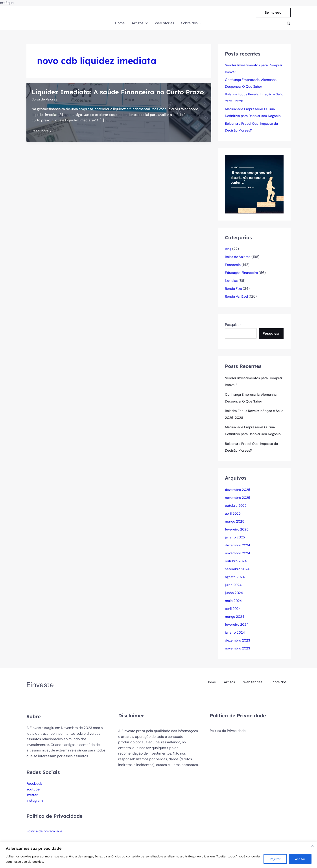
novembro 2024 (238, 557)
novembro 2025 (238, 501)
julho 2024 (234, 589)
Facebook (34, 787)
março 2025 (235, 525)
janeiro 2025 (235, 541)
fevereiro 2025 (237, 533)
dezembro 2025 (238, 493)
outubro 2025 (236, 509)
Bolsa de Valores (45, 108)
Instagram (35, 804)
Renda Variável (237, 298)
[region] (158, 855)
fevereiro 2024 (237, 628)
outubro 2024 (236, 565)
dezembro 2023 (238, 644)
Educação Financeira (242, 275)
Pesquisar (233, 327)
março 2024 (235, 620)
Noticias (232, 283)
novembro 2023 (238, 652)
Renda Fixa (234, 290)
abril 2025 (233, 517)
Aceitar (300, 859)
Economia (233, 267)
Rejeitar (275, 859)
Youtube (33, 793)
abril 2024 (233, 612)
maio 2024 (234, 604)
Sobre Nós (279, 685)
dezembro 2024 (238, 549)
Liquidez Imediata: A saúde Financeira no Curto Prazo (112, 96)
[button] (273, 13)
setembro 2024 (238, 573)
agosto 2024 (235, 581)
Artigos (231, 685)
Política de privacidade (45, 835)
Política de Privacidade (228, 735)
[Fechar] (312, 846)
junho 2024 (234, 596)
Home (214, 685)
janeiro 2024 (235, 636)
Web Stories (254, 685)
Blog (229, 251)
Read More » (42, 140)
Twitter (32, 798)
